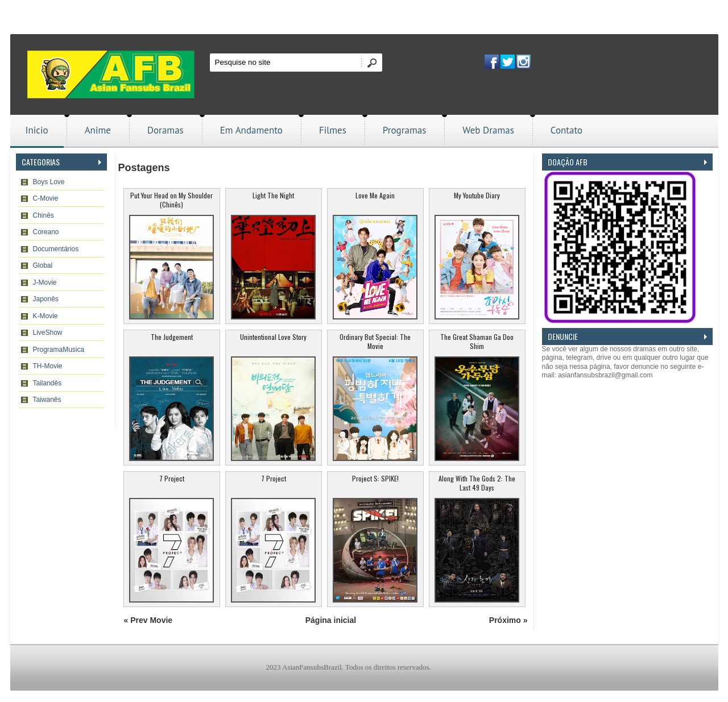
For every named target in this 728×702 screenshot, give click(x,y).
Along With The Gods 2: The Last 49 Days (477, 483)
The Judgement (172, 337)
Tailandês (47, 383)
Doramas (166, 130)
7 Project (172, 478)
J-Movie (45, 283)
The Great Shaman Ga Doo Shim (477, 341)
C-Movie (46, 198)
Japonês (46, 299)
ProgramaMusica (59, 350)
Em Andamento (251, 130)
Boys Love (49, 182)
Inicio (37, 130)
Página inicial (331, 620)
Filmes (333, 130)
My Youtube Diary (477, 195)
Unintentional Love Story (273, 337)
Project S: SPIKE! (375, 478)
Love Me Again (375, 195)
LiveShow (48, 333)
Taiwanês (47, 400)
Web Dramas (488, 130)
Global (43, 265)
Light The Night (273, 195)
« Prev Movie (148, 620)
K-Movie (45, 316)
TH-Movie (48, 366)
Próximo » (508, 620)
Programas (405, 130)
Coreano (46, 232)
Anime (98, 130)
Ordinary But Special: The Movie (375, 341)
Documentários (56, 249)
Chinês (44, 215)
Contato (566, 130)
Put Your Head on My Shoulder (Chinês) (171, 200)
